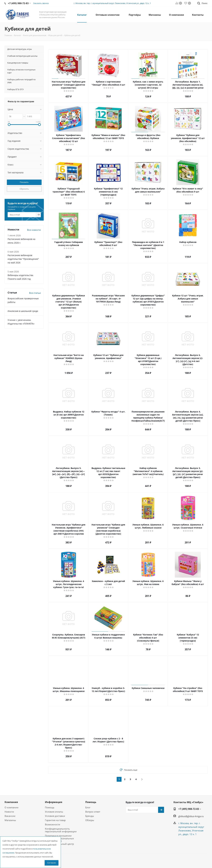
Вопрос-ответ (93, 812)
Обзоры (90, 820)
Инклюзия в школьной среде (23, 311)
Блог (88, 807)
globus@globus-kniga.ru (191, 816)
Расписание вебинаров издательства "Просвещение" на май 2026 (23, 259)
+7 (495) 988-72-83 (189, 809)
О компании (11, 807)
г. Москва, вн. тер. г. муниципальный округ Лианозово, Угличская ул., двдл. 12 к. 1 (112, 3)
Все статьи (35, 293)
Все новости (34, 230)
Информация (54, 802)
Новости (9, 812)
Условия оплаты (54, 812)
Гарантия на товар (55, 820)
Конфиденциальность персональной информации (61, 830)
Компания (11, 802)
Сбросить (24, 189)
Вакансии (10, 816)
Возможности (53, 824)
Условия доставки (55, 816)
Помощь (50, 807)
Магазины (10, 820)
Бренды (90, 816)
